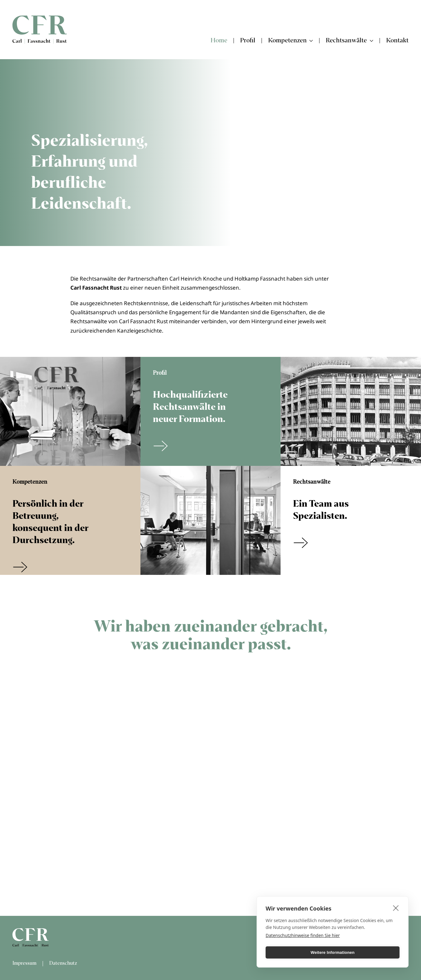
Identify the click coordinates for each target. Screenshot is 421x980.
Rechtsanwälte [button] (350, 41)
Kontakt (397, 41)
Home (219, 41)
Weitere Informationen (332, 952)
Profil (248, 41)
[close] (396, 908)
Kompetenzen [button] (291, 41)
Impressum (24, 963)
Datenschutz (63, 963)
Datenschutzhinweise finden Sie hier (303, 935)
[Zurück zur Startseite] (40, 30)
